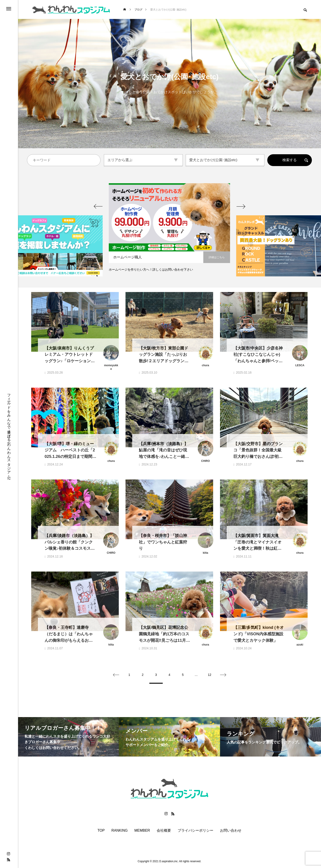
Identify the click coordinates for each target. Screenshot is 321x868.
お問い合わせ (231, 831)
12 (210, 675)
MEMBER (142, 831)
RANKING (120, 831)
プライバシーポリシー (195, 831)
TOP (101, 831)
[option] (169, 230)
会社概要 (164, 831)
